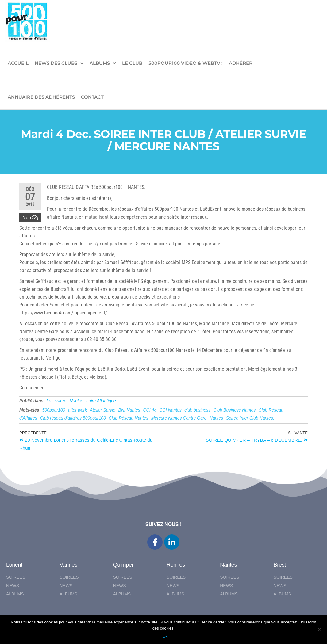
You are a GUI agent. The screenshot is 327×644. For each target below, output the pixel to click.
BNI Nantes (129, 410)
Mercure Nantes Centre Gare (179, 418)
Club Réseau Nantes (128, 418)
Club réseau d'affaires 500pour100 (73, 418)
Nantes (216, 418)
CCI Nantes (171, 410)
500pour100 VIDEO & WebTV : (186, 63)
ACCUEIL (18, 63)
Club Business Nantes (235, 410)
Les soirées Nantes (65, 401)
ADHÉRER (241, 63)
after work (77, 410)
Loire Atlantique (101, 401)
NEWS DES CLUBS (56, 63)
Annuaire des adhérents (41, 97)
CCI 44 (150, 410)
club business (197, 410)
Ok (165, 636)
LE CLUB (132, 63)
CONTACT (92, 97)
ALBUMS (100, 63)
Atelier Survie (103, 410)
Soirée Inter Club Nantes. (250, 418)
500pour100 (54, 410)
